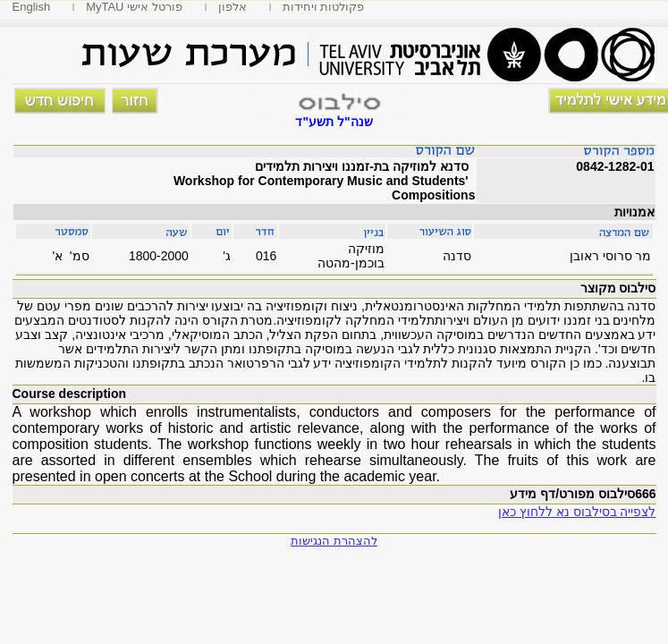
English (32, 7)
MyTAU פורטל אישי (134, 7)
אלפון (233, 7)
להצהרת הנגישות (334, 541)
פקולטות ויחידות (324, 7)
